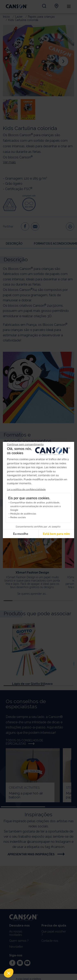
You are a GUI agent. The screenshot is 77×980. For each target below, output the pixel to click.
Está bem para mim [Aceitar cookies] (56, 534)
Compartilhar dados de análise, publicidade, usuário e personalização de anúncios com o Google (36, 506)
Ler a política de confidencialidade (26, 489)
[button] (9, 973)
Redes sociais (18, 517)
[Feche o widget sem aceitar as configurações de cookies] (25, 445)
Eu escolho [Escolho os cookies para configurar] (21, 534)
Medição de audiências (23, 514)
